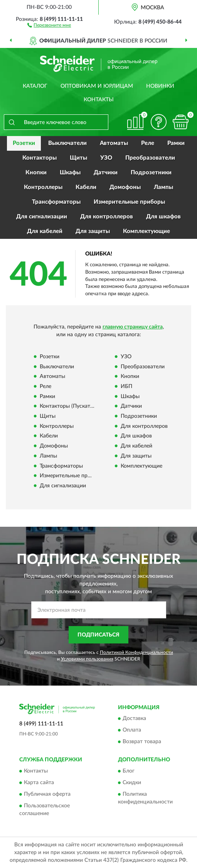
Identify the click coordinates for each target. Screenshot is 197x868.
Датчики (106, 173)
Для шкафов (163, 217)
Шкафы (70, 173)
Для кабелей (45, 231)
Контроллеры (43, 187)
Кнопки (36, 173)
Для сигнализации (42, 217)
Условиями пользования (87, 659)
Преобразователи (150, 158)
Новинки (160, 86)
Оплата (132, 730)
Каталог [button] (35, 86)
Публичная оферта (47, 794)
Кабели (86, 187)
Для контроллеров (107, 217)
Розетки (24, 143)
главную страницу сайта (133, 327)
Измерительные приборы (129, 202)
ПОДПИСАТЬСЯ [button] (98, 635)
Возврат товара (142, 742)
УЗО (106, 158)
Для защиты (93, 231)
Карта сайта (39, 783)
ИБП (126, 386)
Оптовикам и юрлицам (97, 86)
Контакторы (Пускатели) (70, 407)
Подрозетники (151, 173)
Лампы (163, 187)
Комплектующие (146, 231)
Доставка (134, 719)
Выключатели (67, 143)
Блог (129, 771)
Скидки (132, 783)
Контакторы (40, 158)
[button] (49, 25)
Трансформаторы (56, 202)
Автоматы (114, 143)
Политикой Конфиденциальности (136, 652)
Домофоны (125, 187)
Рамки (176, 143)
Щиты (78, 158)
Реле (148, 143)
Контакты (99, 100)
